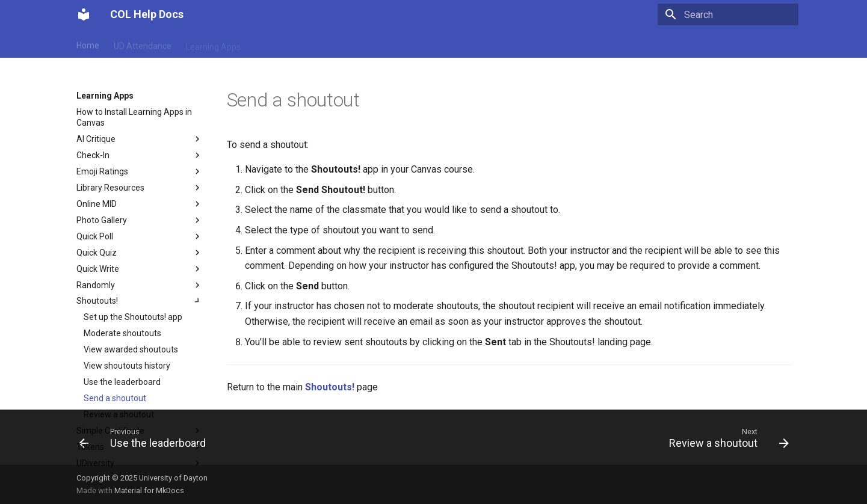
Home (88, 44)
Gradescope (413, 44)
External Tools (282, 44)
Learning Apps (213, 44)
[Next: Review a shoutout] (725, 441)
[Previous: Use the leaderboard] (146, 441)
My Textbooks (350, 44)
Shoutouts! (330, 387)
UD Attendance (143, 44)
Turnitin (504, 44)
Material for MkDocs (149, 490)
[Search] (728, 14)
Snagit (463, 44)
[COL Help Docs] (84, 14)
